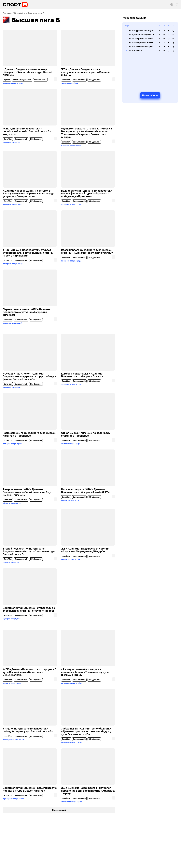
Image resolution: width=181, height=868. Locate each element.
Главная (7, 13)
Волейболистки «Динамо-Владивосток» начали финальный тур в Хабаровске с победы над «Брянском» (87, 194)
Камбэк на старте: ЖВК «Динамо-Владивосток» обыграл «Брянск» (82, 375)
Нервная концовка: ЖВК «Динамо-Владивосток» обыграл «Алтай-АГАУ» (85, 491)
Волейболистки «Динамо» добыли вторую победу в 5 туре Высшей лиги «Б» (30, 789)
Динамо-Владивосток (22, 80)
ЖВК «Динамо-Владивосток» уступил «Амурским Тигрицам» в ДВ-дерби (85, 550)
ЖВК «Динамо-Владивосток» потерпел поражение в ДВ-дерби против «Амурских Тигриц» (88, 791)
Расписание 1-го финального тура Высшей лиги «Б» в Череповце (30, 434)
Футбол (7, 80)
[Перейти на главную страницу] (15, 5)
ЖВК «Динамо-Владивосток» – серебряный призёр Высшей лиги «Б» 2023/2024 (27, 131)
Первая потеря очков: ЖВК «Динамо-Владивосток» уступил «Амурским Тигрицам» (26, 312)
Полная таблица (150, 95)
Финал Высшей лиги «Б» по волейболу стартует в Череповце (86, 434)
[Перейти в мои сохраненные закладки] (177, 5)
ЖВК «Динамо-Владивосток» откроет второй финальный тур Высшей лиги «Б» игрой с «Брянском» (29, 253)
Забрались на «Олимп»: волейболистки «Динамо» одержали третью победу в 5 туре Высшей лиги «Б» (86, 731)
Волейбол (20, 13)
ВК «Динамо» (94, 80)
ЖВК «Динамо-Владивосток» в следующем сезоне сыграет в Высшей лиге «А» (85, 72)
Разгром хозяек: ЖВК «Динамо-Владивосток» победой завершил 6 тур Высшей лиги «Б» (28, 492)
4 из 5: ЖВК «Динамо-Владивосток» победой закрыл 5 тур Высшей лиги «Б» (28, 730)
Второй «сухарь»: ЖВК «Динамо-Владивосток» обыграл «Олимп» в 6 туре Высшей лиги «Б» (29, 552)
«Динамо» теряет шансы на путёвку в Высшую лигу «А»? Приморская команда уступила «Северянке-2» (28, 194)
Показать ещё (59, 810)
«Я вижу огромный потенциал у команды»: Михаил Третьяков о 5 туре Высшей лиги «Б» (85, 672)
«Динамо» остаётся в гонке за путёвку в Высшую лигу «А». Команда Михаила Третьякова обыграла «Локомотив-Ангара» (86, 133)
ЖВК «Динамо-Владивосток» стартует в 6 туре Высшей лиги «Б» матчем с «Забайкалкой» (29, 672)
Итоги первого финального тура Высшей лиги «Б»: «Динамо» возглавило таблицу (87, 251)
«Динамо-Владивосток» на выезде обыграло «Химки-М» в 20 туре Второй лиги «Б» (28, 72)
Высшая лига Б (40, 80)
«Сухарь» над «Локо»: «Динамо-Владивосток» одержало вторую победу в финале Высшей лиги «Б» (29, 376)
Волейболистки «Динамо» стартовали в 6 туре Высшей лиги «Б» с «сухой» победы (29, 609)
